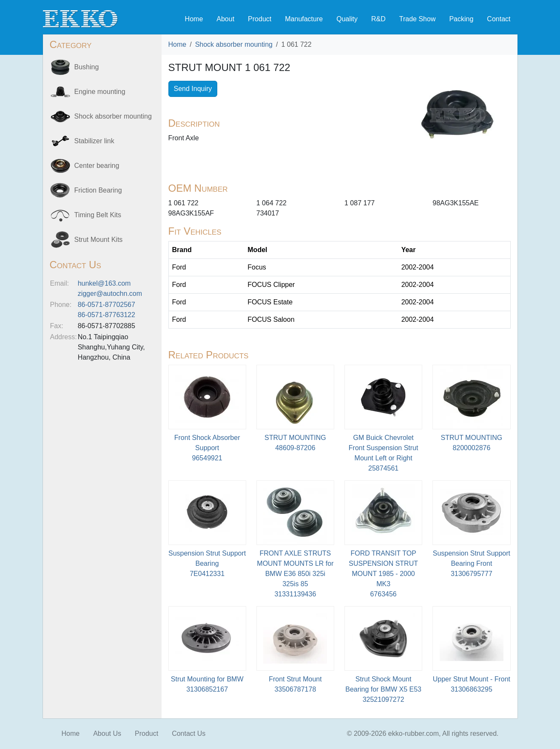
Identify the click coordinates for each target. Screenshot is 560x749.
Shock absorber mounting (234, 44)
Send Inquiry (193, 89)
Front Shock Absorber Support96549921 (207, 448)
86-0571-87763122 (107, 315)
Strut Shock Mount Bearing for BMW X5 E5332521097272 (383, 689)
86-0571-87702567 (107, 305)
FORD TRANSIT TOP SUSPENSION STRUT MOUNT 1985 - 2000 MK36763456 (383, 574)
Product (260, 19)
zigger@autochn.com (110, 294)
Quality (347, 19)
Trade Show (418, 19)
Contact (499, 19)
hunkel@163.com (104, 283)
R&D (378, 19)
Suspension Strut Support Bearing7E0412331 (207, 563)
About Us (107, 733)
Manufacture (304, 19)
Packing (461, 19)
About (225, 19)
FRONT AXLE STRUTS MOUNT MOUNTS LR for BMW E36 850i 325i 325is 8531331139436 (295, 574)
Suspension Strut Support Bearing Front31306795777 (472, 563)
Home (194, 19)
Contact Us (189, 733)
